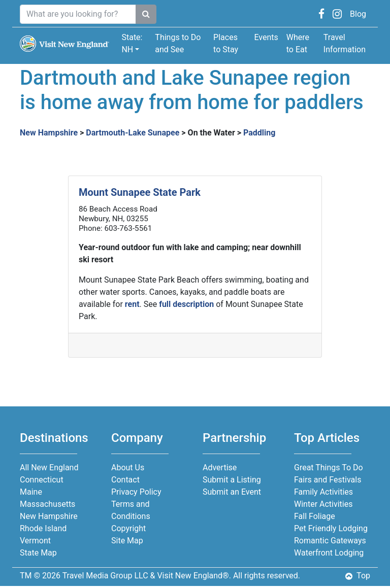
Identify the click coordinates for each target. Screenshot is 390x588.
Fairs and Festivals (328, 480)
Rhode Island (43, 528)
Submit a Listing (232, 480)
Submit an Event (232, 492)
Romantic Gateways (330, 541)
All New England (49, 468)
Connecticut (42, 480)
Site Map (127, 541)
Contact (125, 480)
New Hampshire (49, 133)
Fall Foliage (315, 516)
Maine (31, 492)
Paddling (259, 133)
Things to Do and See (178, 43)
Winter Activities (323, 504)
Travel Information (345, 43)
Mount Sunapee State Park (140, 192)
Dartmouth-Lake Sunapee (133, 133)
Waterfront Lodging (329, 553)
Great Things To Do (329, 468)
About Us (128, 468)
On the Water (212, 133)
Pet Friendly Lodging (331, 528)
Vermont (35, 541)
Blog (358, 14)
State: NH (132, 43)
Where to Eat (298, 43)
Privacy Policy (136, 492)
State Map (38, 553)
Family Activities (323, 492)
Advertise (220, 468)
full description (186, 304)
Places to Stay (226, 43)
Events (266, 37)
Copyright (128, 528)
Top (358, 576)
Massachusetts (47, 504)
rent (132, 304)
